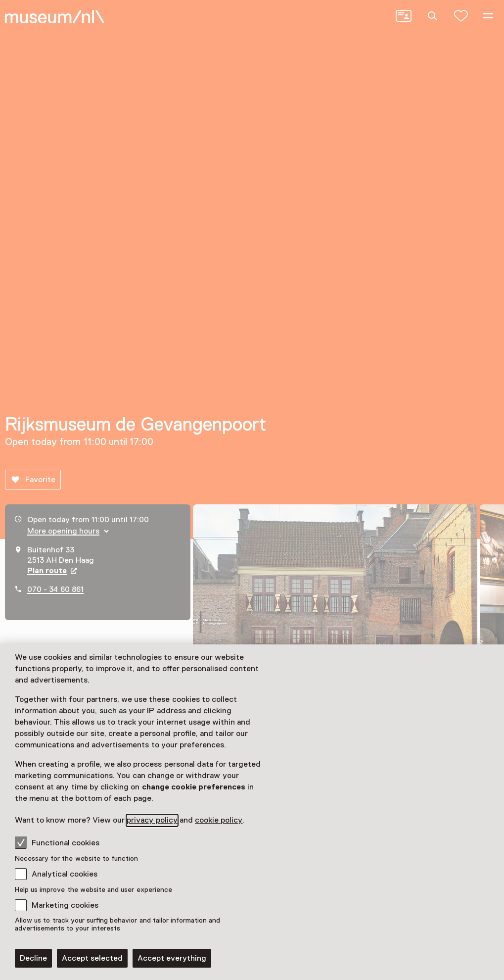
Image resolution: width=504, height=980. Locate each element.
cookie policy (219, 820)
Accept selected (92, 958)
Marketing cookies (65, 905)
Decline (33, 958)
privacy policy (152, 820)
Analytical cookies (65, 874)
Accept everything (172, 958)
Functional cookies (57, 842)
